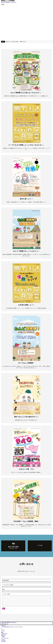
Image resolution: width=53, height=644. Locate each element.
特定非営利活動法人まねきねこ (9, 2)
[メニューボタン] (3, 4)
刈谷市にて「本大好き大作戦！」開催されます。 (16, 42)
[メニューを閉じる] (1, 631)
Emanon (21, 629)
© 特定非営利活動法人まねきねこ (8, 629)
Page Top (3, 628)
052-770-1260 (13, 547)
